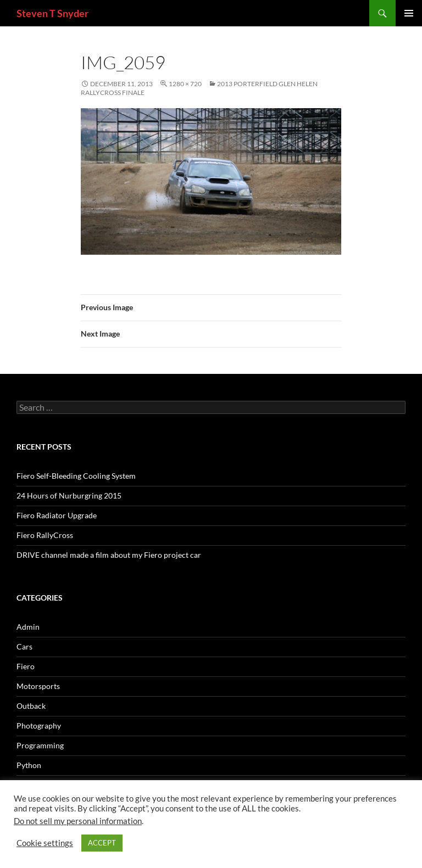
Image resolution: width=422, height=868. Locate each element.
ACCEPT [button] (102, 843)
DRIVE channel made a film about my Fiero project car (109, 555)
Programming (40, 745)
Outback (31, 706)
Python (29, 765)
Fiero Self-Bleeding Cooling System (76, 476)
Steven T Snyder (52, 13)
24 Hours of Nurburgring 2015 (69, 495)
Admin (28, 627)
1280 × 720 (185, 84)
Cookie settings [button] (45, 843)
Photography (39, 726)
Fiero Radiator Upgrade (57, 515)
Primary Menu (409, 13)
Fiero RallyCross (45, 535)
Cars (24, 646)
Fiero (26, 666)
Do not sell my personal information (78, 821)
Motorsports (38, 686)
